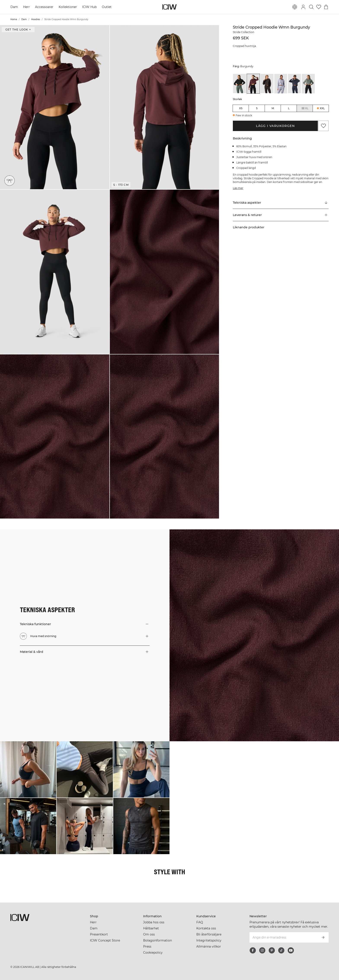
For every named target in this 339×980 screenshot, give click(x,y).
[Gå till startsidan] (169, 7)
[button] (55, 107)
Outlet (107, 7)
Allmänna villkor (209, 946)
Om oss (149, 934)
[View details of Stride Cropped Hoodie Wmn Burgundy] (253, 84)
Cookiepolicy (153, 953)
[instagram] (262, 950)
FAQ (200, 922)
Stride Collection (244, 32)
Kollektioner (68, 7)
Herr (26, 7)
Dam (14, 7)
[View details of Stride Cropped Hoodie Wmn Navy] (294, 84)
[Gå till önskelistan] (319, 7)
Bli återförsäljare (209, 934)
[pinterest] (272, 950)
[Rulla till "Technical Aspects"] (281, 203)
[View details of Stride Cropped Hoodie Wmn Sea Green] (308, 84)
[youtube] (291, 950)
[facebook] (253, 950)
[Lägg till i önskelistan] (323, 126)
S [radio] (257, 108)
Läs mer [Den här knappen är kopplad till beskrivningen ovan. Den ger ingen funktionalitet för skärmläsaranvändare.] (238, 188)
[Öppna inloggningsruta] (303, 7)
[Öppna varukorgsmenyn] (326, 7)
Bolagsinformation (158, 940)
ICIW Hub (89, 7)
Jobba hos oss (154, 922)
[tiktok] (281, 950)
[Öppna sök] (311, 7)
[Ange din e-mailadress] (283, 937)
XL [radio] (305, 108)
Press (147, 946)
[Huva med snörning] (10, 181)
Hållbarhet (151, 928)
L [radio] (289, 108)
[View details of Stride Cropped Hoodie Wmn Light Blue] (281, 84)
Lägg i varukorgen (275, 126)
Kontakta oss (206, 928)
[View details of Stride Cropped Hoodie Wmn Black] (240, 84)
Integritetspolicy (209, 940)
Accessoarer (44, 7)
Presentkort (99, 934)
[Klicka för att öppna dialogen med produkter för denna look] (28, 769)
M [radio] (273, 108)
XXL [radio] (322, 108)
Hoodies (36, 19)
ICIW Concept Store (105, 940)
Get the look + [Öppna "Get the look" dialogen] (18, 30)
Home (14, 19)
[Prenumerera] (323, 937)
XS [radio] (241, 108)
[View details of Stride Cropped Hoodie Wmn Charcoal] (267, 84)
